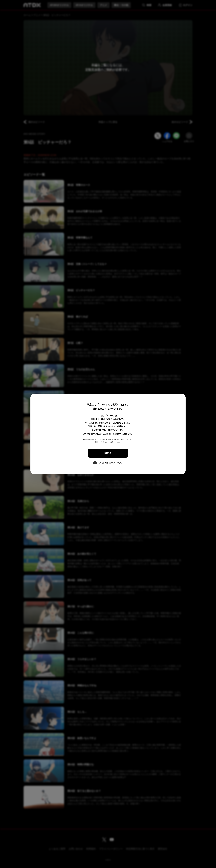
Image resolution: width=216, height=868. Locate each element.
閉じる (108, 453)
